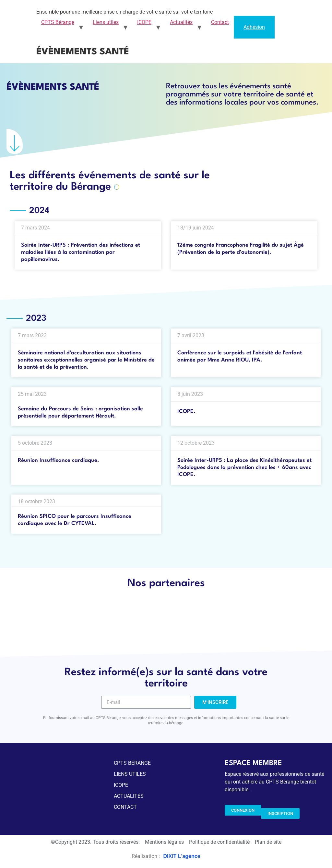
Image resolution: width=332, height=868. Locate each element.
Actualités (181, 22)
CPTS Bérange (58, 22)
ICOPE (144, 22)
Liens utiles (106, 22)
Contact (220, 22)
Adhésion (254, 27)
